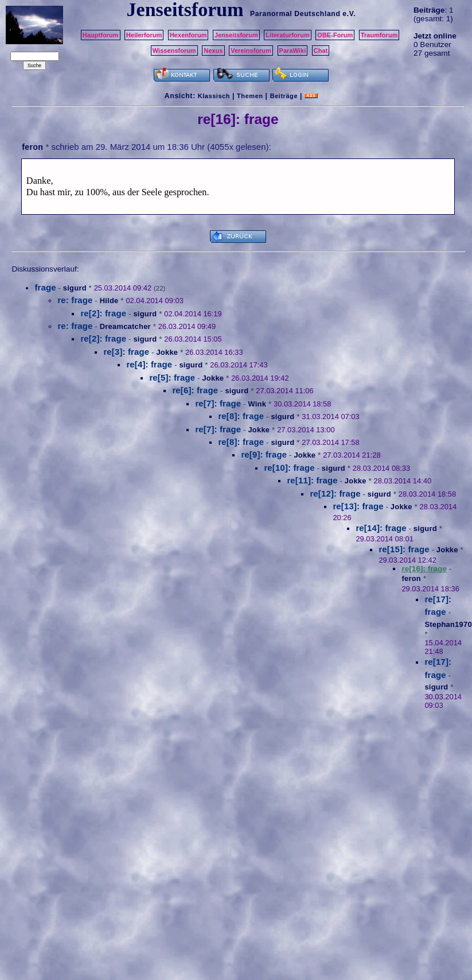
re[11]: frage (312, 480)
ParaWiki (293, 51)
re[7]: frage (218, 403)
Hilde (109, 301)
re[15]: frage (404, 549)
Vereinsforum (251, 51)
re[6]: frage (195, 390)
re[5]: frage (172, 377)
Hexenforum (188, 35)
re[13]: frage (358, 506)
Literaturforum (287, 35)
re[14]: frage (381, 528)
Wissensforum (174, 51)
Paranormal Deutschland (295, 14)
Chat (321, 51)
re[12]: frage (335, 493)
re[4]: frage (149, 364)
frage (45, 287)
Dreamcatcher (125, 326)
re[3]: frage (126, 352)
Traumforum (379, 35)
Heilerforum (144, 35)
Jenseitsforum (236, 35)
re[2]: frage (103, 313)
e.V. (349, 14)
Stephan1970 (448, 624)
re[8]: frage (241, 416)
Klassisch (214, 96)
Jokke (167, 352)
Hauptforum (101, 35)
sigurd (75, 288)
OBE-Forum (335, 35)
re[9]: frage (264, 454)
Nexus (213, 51)
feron (32, 147)
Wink (257, 404)
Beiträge (284, 96)
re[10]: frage (289, 468)
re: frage (75, 300)
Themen (250, 96)
